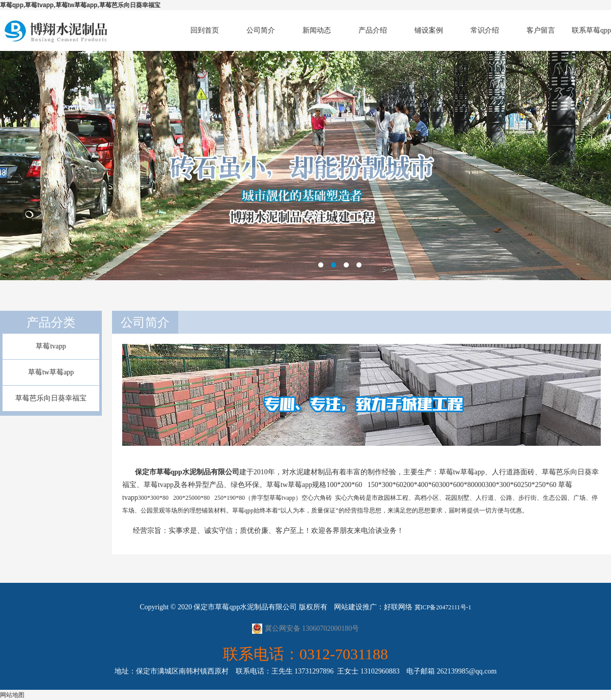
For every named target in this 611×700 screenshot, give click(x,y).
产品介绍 (373, 30)
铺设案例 (429, 30)
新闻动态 (317, 30)
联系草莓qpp (591, 30)
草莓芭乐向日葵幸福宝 (51, 398)
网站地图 (12, 695)
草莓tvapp (51, 346)
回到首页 (205, 30)
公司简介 (261, 30)
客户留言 (541, 30)
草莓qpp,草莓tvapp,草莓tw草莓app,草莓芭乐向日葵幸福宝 (80, 5)
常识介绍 (485, 30)
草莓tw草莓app (51, 372)
